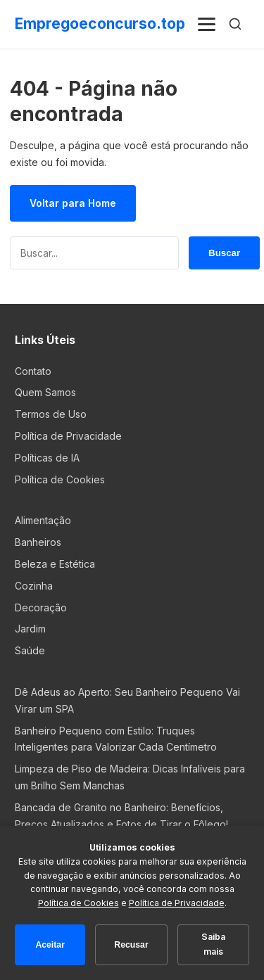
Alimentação (43, 520)
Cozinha (34, 586)
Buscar (224, 253)
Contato (33, 371)
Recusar (131, 945)
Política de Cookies (60, 479)
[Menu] (207, 24)
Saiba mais (213, 944)
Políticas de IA (47, 458)
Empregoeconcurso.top (100, 24)
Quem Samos (45, 392)
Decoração (41, 607)
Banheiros (38, 542)
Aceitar (50, 945)
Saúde (30, 650)
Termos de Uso (51, 414)
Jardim (30, 629)
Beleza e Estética (55, 564)
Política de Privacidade (68, 436)
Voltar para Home (73, 203)
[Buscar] (235, 24)
